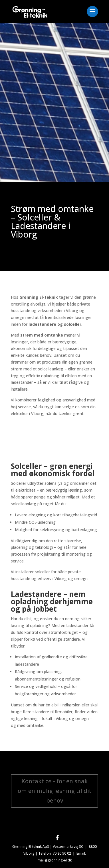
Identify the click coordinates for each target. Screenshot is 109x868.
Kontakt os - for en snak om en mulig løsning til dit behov (55, 791)
